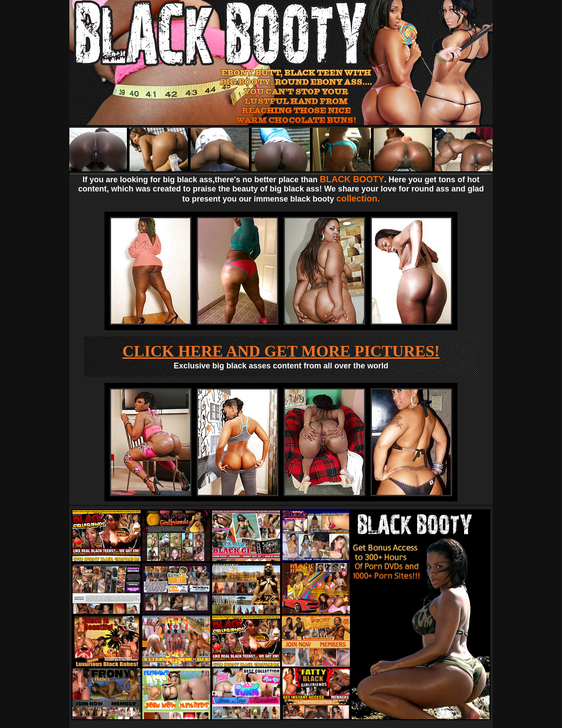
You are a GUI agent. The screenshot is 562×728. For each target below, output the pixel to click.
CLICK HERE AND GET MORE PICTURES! (281, 351)
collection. (358, 198)
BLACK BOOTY (352, 179)
